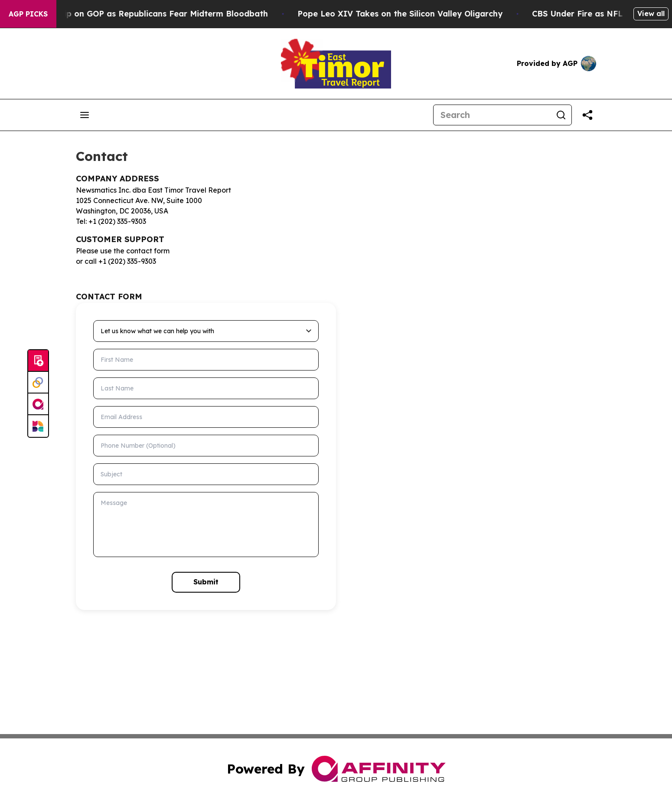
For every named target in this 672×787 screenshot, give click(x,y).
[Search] (492, 115)
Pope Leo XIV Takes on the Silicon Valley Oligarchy (415, 14)
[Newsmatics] (38, 426)
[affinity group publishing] (38, 404)
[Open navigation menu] (85, 115)
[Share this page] (587, 115)
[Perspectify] (38, 383)
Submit (206, 582)
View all (651, 13)
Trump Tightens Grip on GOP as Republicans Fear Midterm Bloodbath (144, 14)
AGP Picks (28, 14)
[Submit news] (38, 361)
